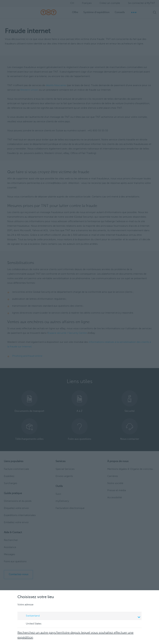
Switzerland (80, 616)
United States (31, 624)
